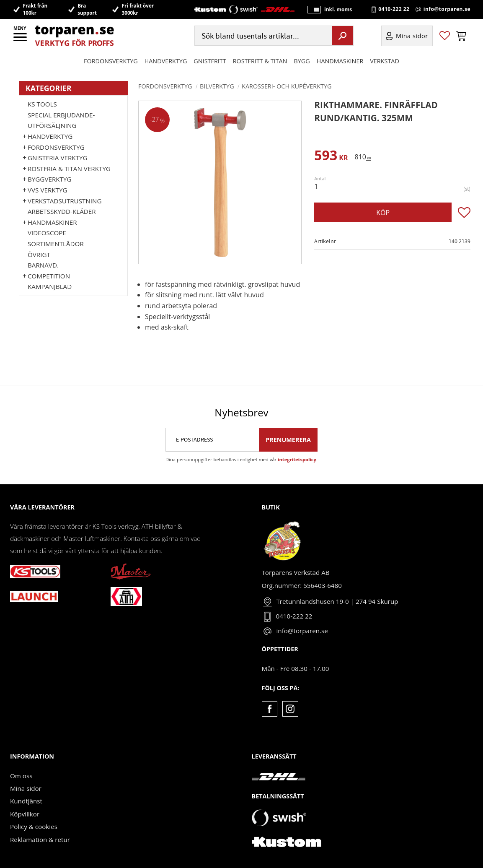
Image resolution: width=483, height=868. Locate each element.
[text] (331, 157)
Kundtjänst (26, 801)
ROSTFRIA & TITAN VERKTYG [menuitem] (69, 169)
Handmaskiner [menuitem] (340, 61)
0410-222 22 (394, 9)
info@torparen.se (447, 9)
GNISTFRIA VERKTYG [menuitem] (57, 158)
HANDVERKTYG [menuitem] (166, 61)
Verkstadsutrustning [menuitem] (65, 201)
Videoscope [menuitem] (47, 233)
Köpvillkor (25, 814)
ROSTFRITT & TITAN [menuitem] (260, 61)
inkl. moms (338, 9)
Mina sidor (26, 788)
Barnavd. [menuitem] (43, 265)
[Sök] (342, 36)
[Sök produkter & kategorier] (262, 36)
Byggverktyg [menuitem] (49, 179)
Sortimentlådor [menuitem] (56, 244)
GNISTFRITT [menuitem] (210, 61)
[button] (21, 40)
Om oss (21, 776)
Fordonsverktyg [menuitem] (111, 61)
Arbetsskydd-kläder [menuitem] (62, 211)
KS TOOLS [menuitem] (42, 104)
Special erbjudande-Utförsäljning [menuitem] (61, 120)
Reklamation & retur (40, 839)
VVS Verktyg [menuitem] (47, 190)
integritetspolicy (297, 459)
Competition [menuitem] (49, 276)
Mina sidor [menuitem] (412, 36)
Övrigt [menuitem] (39, 255)
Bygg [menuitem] (302, 61)
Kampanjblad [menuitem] (50, 286)
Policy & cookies (34, 826)
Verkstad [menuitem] (385, 61)
